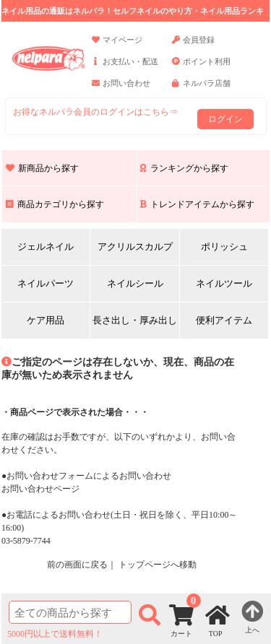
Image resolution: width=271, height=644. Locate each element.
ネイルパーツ (46, 283)
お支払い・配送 (125, 68)
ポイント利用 (201, 68)
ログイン (225, 119)
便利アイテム (224, 320)
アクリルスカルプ (135, 247)
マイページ (117, 46)
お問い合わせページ (40, 489)
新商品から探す (42, 168)
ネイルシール (135, 283)
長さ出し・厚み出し (135, 320)
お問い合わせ (121, 90)
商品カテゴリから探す (55, 204)
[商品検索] (70, 612)
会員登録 (193, 46)
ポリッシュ (224, 247)
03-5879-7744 (26, 541)
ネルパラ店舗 (201, 90)
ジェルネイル (46, 247)
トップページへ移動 (158, 565)
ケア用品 (46, 320)
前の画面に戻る (77, 565)
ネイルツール (224, 283)
